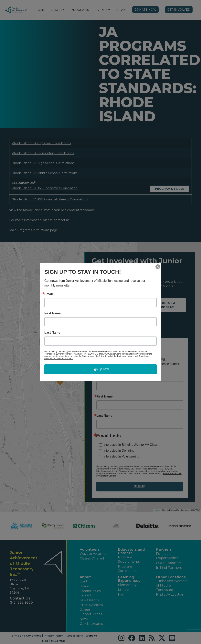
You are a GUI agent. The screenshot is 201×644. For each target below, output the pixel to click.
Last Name (52, 333)
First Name (53, 313)
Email (49, 294)
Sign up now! (101, 369)
